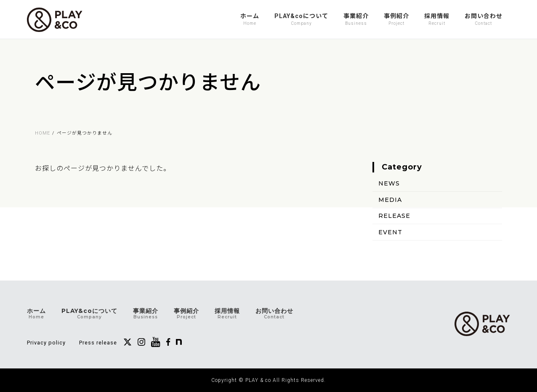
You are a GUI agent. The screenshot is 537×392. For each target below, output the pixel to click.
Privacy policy (46, 343)
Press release (98, 343)
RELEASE (394, 216)
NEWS (389, 183)
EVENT (390, 232)
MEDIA (390, 199)
